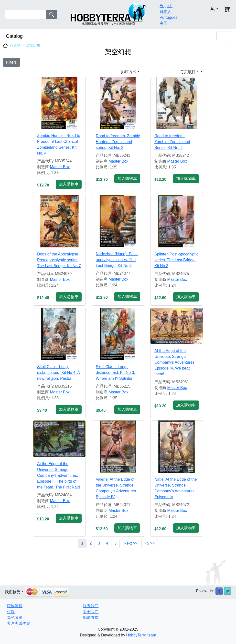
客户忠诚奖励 (19, 623)
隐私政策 (15, 618)
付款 (11, 612)
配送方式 (91, 618)
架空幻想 (33, 45)
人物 (17, 45)
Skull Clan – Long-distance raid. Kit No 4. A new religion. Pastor (59, 373)
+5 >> (150, 543)
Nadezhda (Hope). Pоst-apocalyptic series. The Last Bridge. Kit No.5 (117, 260)
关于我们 (91, 612)
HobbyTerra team (141, 635)
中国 (163, 23)
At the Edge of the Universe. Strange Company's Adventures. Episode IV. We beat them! (175, 362)
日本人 (165, 12)
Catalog (14, 36)
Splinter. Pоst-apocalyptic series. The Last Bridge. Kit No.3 (176, 260)
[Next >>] (131, 543)
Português (168, 17)
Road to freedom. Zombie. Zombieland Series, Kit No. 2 (172, 142)
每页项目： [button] (190, 72)
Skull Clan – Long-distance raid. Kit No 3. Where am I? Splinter (115, 373)
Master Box (60, 167)
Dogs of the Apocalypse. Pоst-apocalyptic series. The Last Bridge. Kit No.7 (59, 260)
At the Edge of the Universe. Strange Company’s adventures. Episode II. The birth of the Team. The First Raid (59, 475)
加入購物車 (69, 184)
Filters (11, 62)
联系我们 (91, 606)
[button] (208, 9)
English (166, 6)
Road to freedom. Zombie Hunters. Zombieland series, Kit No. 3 (118, 142)
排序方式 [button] (129, 72)
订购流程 (15, 606)
